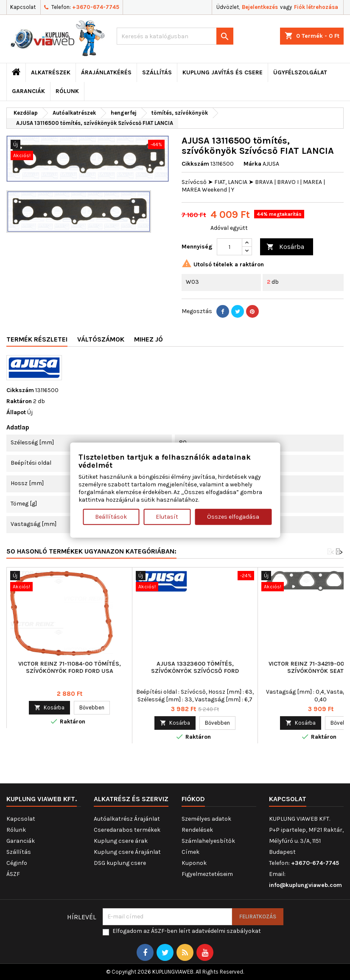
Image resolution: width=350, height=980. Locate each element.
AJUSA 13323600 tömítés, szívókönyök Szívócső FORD (195, 667)
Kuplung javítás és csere (223, 72)
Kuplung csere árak (121, 841)
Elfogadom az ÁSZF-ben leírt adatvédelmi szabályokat (187, 931)
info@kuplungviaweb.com (305, 885)
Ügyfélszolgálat (300, 72)
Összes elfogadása (233, 517)
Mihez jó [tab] (148, 339)
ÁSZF (13, 874)
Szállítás (157, 72)
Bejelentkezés (260, 7)
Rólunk (67, 91)
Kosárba (285, 247)
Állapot (16, 412)
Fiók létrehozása (316, 7)
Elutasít (167, 517)
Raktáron (19, 401)
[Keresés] (175, 36)
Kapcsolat (23, 7)
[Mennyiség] (230, 247)
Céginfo (17, 863)
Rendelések (197, 830)
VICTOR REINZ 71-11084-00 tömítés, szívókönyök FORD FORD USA (70, 667)
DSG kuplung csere (120, 863)
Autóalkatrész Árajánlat (127, 819)
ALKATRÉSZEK (51, 72)
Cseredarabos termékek (127, 830)
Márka (252, 164)
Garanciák (28, 91)
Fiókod (193, 799)
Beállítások (111, 517)
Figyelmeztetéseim (207, 874)
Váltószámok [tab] (101, 339)
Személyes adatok (206, 819)
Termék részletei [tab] (37, 339)
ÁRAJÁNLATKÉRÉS (106, 72)
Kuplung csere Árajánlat (127, 852)
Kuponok (194, 863)
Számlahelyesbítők (208, 841)
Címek (190, 852)
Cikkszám (195, 164)
